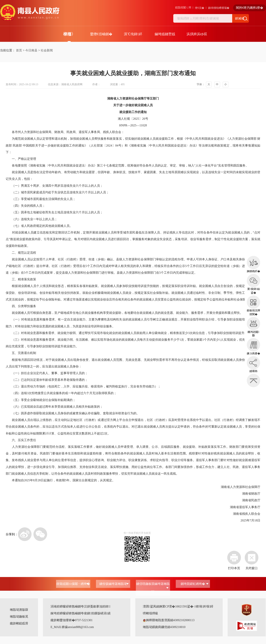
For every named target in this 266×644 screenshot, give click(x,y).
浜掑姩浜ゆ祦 (197, 34)
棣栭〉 (69, 34)
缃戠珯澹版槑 (19, 610)
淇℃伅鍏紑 (133, 34)
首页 (19, 50)
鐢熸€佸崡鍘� (101, 34)
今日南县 (31, 50)
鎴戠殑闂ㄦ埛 (183, 8)
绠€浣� (200, 8)
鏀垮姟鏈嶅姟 (165, 34)
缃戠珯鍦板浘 (19, 617)
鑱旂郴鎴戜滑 (19, 623)
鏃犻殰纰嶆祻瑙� (219, 8)
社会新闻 (47, 50)
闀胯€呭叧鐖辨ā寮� (250, 8)
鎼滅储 (240, 18)
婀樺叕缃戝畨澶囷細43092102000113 (169, 620)
